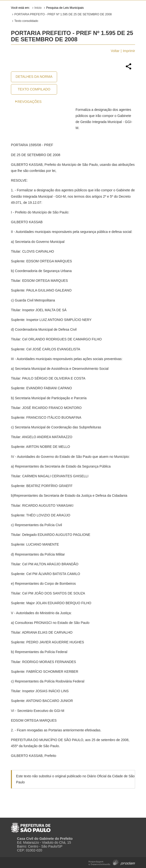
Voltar (115, 51)
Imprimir (129, 51)
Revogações (30, 102)
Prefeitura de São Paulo (31, 826)
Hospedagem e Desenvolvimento (112, 862)
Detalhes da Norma (34, 77)
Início (38, 8)
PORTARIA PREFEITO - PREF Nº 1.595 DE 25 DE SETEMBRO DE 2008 (63, 14)
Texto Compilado (34, 89)
